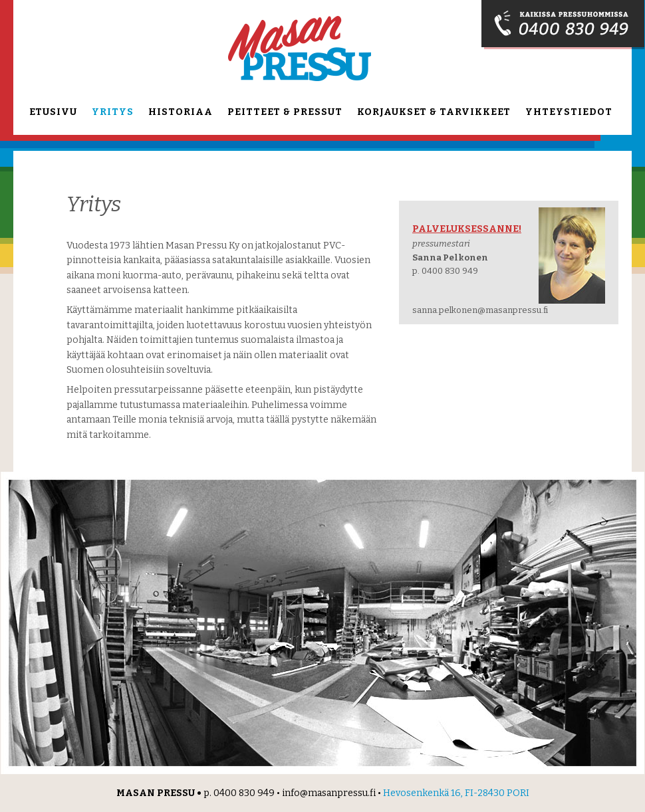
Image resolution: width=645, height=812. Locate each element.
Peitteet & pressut (285, 112)
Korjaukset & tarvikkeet (434, 112)
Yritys (113, 112)
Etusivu (53, 112)
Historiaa (181, 112)
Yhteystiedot (569, 112)
